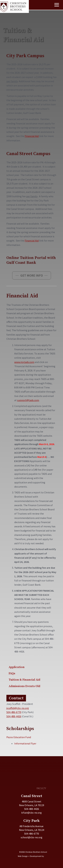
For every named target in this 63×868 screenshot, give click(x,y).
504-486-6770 (14, 712)
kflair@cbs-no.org (31, 813)
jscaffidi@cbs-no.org (18, 708)
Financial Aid (32, 136)
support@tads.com (28, 400)
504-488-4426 (14, 716)
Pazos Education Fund (19, 737)
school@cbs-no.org (31, 837)
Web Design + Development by (31, 856)
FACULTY (41, 788)
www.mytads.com (24, 362)
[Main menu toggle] (57, 5)
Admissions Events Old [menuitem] (24, 686)
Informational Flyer (25, 743)
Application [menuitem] (17, 667)
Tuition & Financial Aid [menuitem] (24, 680)
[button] (32, 275)
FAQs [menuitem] (12, 673)
